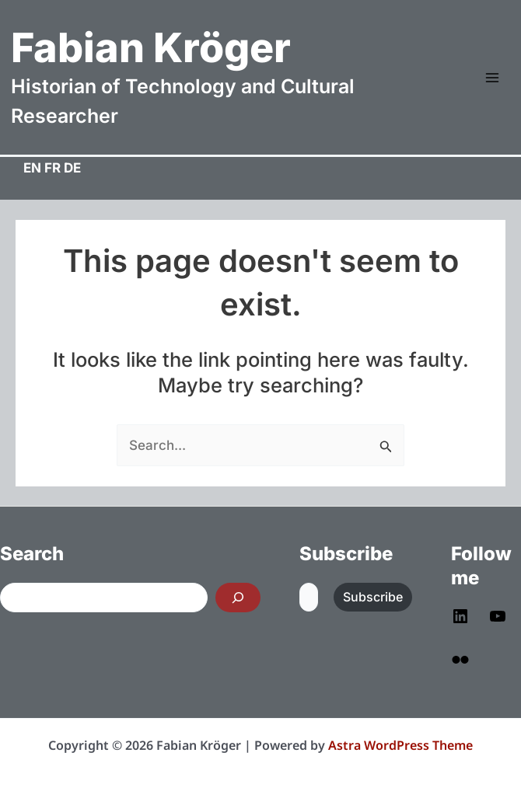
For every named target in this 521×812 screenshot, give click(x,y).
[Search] (238, 598)
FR (52, 168)
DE (72, 168)
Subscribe (373, 597)
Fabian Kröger (151, 48)
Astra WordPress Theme (400, 745)
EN (32, 168)
